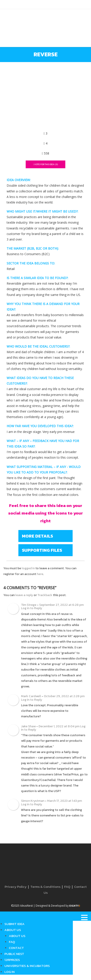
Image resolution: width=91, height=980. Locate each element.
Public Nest (14, 954)
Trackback (45, 595)
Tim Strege (29, 605)
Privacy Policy (16, 887)
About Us (13, 930)
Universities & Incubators (27, 966)
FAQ (67, 887)
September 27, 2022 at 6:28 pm (61, 605)
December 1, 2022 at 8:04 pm (59, 726)
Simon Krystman (33, 801)
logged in (28, 568)
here (40, 574)
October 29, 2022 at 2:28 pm (64, 696)
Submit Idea (15, 924)
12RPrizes (12, 960)
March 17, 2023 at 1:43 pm (65, 801)
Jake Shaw (28, 726)
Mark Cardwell (31, 696)
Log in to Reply (32, 608)
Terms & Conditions (45, 887)
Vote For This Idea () (46, 164)
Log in (10, 972)
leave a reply (24, 595)
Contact (16, 948)
